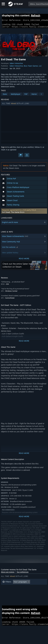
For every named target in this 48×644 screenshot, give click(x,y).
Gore (5, 96)
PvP (26, 96)
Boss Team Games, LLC (33, 67)
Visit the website (10, 249)
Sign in (4, 149)
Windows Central (11, 293)
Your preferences (23, 574)
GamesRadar (10, 299)
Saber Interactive (16, 65)
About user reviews (8, 574)
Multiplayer (16, 96)
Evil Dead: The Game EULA (13, 214)
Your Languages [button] (20, 583)
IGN (7, 286)
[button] (24, 105)
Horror (34, 96)
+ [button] (41, 96)
